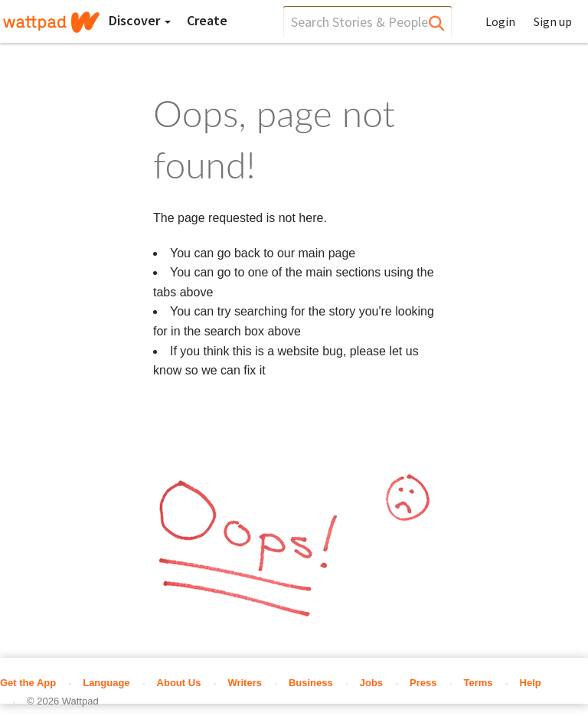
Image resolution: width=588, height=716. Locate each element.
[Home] (51, 22)
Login (500, 21)
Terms (479, 683)
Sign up (553, 21)
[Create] (207, 21)
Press (423, 683)
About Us (179, 683)
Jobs (371, 683)
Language (106, 683)
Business (311, 683)
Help (531, 683)
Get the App (28, 683)
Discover (140, 20)
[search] (367, 22)
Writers (245, 683)
